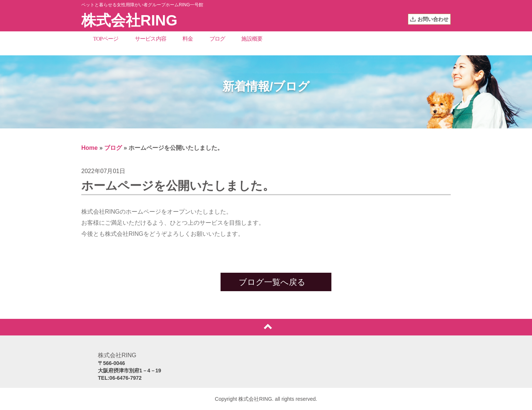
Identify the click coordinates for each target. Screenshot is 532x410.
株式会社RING (129, 20)
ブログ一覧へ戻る (272, 282)
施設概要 (252, 39)
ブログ (217, 39)
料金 (188, 39)
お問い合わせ (433, 19)
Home (89, 148)
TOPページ (106, 39)
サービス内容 (151, 39)
